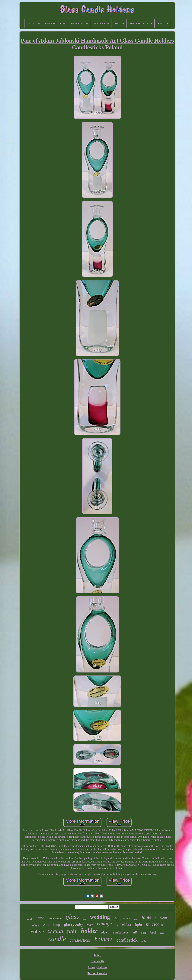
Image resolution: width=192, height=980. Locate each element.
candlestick (127, 940)
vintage (104, 924)
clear (163, 918)
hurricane (155, 924)
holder (89, 931)
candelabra (123, 925)
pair (72, 931)
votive (37, 931)
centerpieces (55, 918)
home (40, 918)
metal (30, 919)
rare (136, 919)
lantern (149, 917)
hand (153, 933)
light (139, 924)
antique (35, 925)
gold (85, 919)
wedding (100, 917)
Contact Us (97, 961)
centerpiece (121, 932)
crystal (55, 931)
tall (135, 932)
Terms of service (97, 973)
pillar (143, 933)
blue (116, 919)
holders (104, 939)
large (162, 933)
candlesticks (80, 940)
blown (105, 932)
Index (97, 955)
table (90, 925)
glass (72, 916)
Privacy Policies (97, 967)
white (144, 941)
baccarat (126, 919)
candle (57, 939)
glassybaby (74, 924)
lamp (56, 925)
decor (46, 925)
